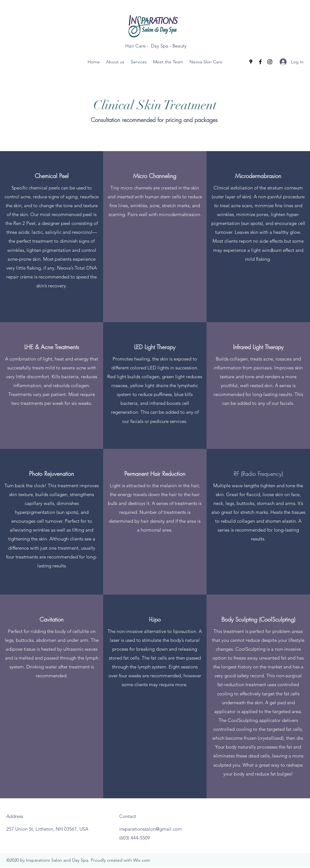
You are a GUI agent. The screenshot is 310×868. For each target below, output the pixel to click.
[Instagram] (270, 62)
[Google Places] (251, 62)
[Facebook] (260, 62)
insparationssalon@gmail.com (151, 829)
